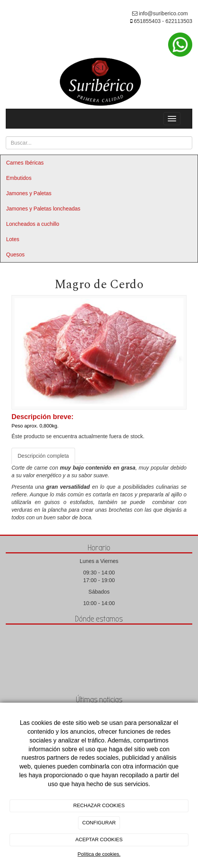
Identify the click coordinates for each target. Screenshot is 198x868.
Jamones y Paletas (29, 193)
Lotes (13, 239)
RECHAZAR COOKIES (99, 805)
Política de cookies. (99, 854)
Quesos (15, 255)
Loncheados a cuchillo (33, 224)
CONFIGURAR (99, 823)
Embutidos (19, 178)
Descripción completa (43, 456)
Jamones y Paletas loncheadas (43, 209)
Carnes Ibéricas (25, 163)
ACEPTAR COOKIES (99, 839)
